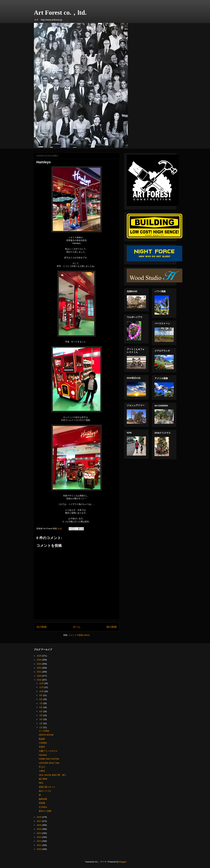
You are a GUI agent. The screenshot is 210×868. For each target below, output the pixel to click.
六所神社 (43, 743)
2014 (40, 833)
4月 (41, 715)
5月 (41, 711)
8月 (41, 699)
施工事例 (43, 779)
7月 (41, 703)
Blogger (123, 862)
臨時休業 (43, 799)
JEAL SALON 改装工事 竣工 (53, 775)
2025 (40, 656)
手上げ (42, 767)
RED (41, 783)
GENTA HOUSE (46, 735)
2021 (40, 672)
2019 (40, 680)
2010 (40, 849)
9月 (41, 695)
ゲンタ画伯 (44, 731)
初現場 (42, 803)
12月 (42, 683)
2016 (40, 825)
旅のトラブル (45, 791)
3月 (41, 719)
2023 (40, 664)
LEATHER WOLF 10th (49, 763)
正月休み (43, 807)
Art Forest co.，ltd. (60, 13)
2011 (40, 845)
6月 (41, 707)
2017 (40, 821)
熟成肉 (42, 739)
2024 (40, 660)
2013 (40, 837)
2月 (41, 723)
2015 (40, 829)
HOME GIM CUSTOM (49, 759)
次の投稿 (42, 627)
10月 (42, 691)
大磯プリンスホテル (48, 751)
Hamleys (43, 755)
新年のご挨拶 (45, 811)
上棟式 (42, 771)
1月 (41, 727)
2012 (40, 841)
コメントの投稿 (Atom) (79, 635)
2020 (40, 676)
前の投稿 (112, 627)
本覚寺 (42, 747)
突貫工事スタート (47, 787)
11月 (42, 687)
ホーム (77, 627)
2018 (40, 817)
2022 (40, 668)
